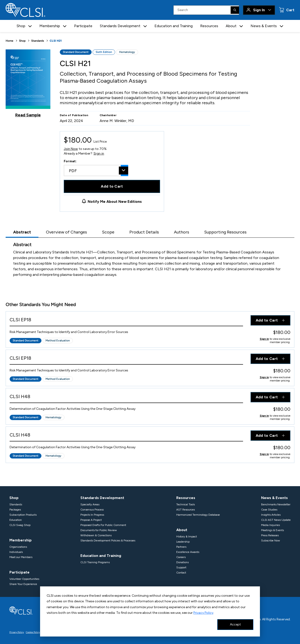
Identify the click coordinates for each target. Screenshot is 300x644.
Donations (182, 562)
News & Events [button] (264, 26)
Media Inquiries (270, 525)
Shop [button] (21, 26)
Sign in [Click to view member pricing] (264, 339)
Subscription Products (23, 515)
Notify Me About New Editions (115, 202)
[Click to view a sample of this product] (28, 83)
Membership (21, 540)
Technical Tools (186, 504)
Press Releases (270, 535)
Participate (83, 26)
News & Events (274, 498)
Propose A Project (91, 520)
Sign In (259, 10)
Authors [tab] (182, 232)
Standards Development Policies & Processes (108, 540)
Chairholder (108, 115)
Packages (15, 510)
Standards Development (102, 498)
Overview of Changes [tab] (66, 232)
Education (16, 520)
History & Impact (187, 537)
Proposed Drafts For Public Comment (103, 525)
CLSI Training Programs (95, 562)
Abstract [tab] (22, 232)
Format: (70, 161)
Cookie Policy (33, 632)
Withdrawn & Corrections (96, 535)
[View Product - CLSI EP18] (126, 321)
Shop (22, 41)
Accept (235, 624)
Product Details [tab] (144, 232)
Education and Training (174, 26)
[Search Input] (206, 10)
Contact (181, 573)
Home (9, 41)
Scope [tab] (108, 232)
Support (181, 567)
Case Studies (269, 510)
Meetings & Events (272, 530)
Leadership (183, 542)
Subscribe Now (270, 540)
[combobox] (96, 170)
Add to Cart (112, 186)
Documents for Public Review (99, 530)
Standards (38, 41)
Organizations (18, 547)
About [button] (231, 26)
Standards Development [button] (120, 26)
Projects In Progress (92, 515)
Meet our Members (21, 557)
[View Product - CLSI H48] (126, 398)
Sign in (99, 154)
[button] (30, 26)
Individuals (16, 552)
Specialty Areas (90, 504)
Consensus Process (92, 510)
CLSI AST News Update (276, 520)
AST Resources (186, 510)
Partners (181, 547)
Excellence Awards (188, 552)
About (182, 530)
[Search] (235, 10)
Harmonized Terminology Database (198, 515)
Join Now (71, 149)
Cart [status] (290, 10)
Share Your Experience (23, 584)
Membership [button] (50, 26)
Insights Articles (271, 515)
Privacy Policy (203, 613)
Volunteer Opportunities (24, 579)
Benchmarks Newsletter (276, 504)
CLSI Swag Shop (20, 525)
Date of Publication (74, 115)
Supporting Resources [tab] (225, 232)
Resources (209, 26)
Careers (181, 557)
